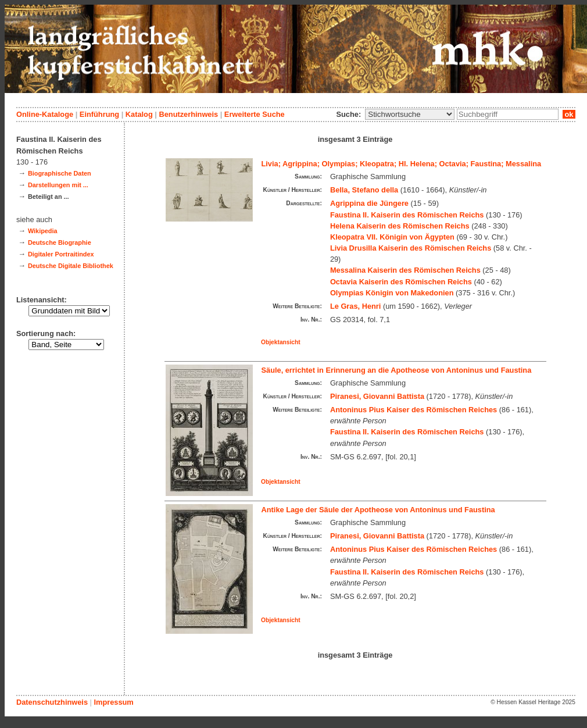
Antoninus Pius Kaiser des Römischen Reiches (414, 410)
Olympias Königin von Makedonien (392, 293)
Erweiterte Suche (255, 114)
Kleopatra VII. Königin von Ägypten (392, 237)
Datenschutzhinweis (52, 702)
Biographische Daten (60, 173)
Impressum (113, 702)
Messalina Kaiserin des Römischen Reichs (405, 270)
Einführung (99, 114)
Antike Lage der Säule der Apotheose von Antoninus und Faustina (378, 510)
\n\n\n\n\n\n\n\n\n (410, 114)
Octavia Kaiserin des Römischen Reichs (401, 282)
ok (569, 114)
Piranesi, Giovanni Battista (377, 396)
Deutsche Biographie (60, 242)
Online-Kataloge (45, 114)
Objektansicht (281, 342)
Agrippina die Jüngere (369, 203)
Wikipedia (43, 231)
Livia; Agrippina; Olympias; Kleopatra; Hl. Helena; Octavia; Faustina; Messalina (402, 164)
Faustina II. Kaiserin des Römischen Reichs (407, 215)
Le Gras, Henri (355, 306)
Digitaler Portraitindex (61, 254)
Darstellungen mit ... (58, 185)
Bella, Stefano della (364, 190)
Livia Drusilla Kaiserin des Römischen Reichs (411, 248)
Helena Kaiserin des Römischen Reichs (400, 226)
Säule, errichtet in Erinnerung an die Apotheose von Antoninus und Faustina (397, 370)
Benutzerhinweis (188, 114)
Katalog (139, 114)
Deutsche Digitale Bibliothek (71, 266)
